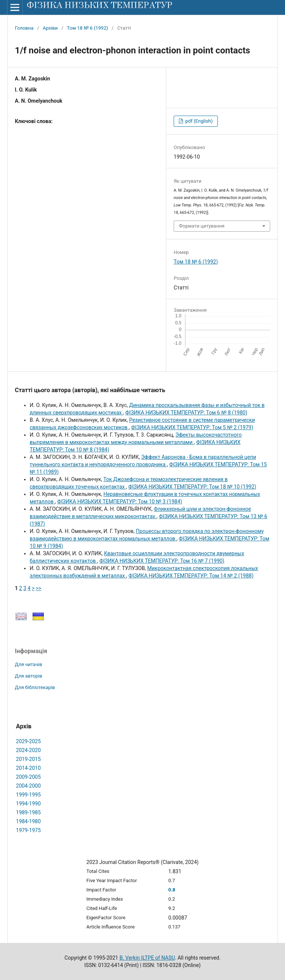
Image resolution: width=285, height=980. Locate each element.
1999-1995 (28, 795)
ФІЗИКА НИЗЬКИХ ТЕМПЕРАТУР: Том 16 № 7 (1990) (162, 561)
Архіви (50, 28)
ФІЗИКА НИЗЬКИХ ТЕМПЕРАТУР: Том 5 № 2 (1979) (192, 427)
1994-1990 (28, 804)
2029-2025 (28, 741)
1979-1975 (28, 830)
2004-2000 (28, 786)
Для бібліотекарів (35, 687)
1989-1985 (28, 812)
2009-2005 (28, 777)
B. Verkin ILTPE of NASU (147, 958)
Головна (24, 28)
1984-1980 (28, 821)
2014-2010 (28, 768)
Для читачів (28, 664)
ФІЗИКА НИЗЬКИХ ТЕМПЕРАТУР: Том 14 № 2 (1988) (191, 576)
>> (38, 588)
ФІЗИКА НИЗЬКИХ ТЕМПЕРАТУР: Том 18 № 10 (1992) (192, 487)
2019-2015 (28, 759)
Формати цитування (202, 226)
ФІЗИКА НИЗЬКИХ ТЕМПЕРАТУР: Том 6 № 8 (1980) (186, 413)
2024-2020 (28, 750)
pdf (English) (198, 121)
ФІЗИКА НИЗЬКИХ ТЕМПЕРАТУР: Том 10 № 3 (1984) (120, 501)
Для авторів (29, 676)
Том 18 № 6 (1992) (87, 28)
